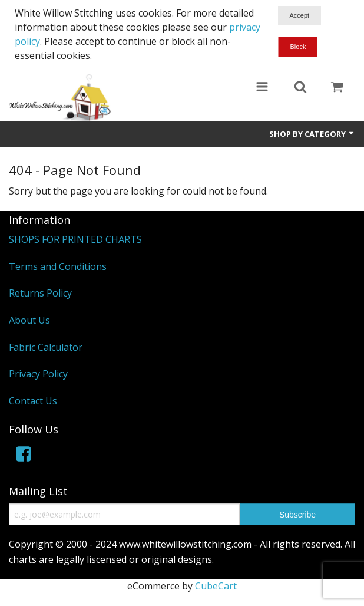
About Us (29, 320)
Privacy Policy (38, 374)
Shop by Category (312, 134)
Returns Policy (40, 293)
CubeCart (216, 586)
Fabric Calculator (46, 347)
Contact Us (33, 401)
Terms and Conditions (58, 266)
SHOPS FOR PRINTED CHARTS (75, 239)
